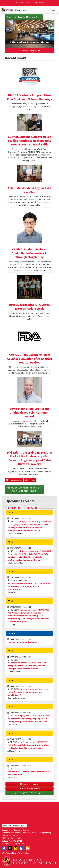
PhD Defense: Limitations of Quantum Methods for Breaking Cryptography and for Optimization (29, 586)
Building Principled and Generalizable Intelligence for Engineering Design (25, 529)
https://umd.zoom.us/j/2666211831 (33, 742)
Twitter (10, 848)
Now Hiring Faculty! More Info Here (24, 17)
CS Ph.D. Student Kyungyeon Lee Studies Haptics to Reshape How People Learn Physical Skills (30, 141)
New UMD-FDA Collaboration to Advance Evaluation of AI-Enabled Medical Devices (30, 359)
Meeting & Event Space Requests (30, 793)
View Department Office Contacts (15, 826)
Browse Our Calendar (30, 784)
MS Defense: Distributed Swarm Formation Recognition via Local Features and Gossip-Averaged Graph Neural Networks (27, 666)
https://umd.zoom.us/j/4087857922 (34, 610)
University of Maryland (30, 3)
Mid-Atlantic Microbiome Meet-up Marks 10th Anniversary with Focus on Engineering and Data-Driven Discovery (30, 458)
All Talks (32, 508)
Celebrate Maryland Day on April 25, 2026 (30, 190)
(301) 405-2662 (19, 844)
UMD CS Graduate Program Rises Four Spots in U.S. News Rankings (30, 97)
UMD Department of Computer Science (24, 10)
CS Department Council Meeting (22, 642)
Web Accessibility (9, 853)
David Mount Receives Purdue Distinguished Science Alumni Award (30, 412)
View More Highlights (30, 51)
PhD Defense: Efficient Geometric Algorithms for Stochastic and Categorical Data (28, 746)
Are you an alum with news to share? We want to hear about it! (24, 489)
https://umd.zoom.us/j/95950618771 (34, 716)
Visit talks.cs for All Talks (30, 789)
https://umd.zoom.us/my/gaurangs (34, 689)
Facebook (4, 848)
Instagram (16, 848)
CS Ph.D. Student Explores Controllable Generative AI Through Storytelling (30, 253)
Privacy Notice (23, 853)
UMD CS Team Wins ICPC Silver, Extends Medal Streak (30, 307)
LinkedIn (22, 848)
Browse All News (14, 480)
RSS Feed (30, 480)
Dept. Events (16, 508)
